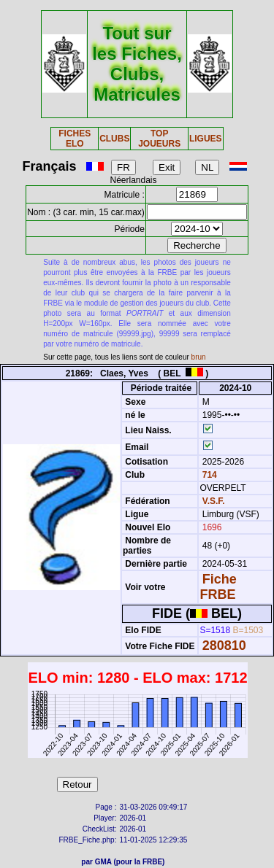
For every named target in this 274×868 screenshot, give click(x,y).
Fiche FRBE (218, 587)
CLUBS (114, 139)
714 (208, 475)
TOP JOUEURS (159, 139)
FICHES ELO (75, 139)
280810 (224, 646)
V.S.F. (214, 501)
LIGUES (206, 139)
